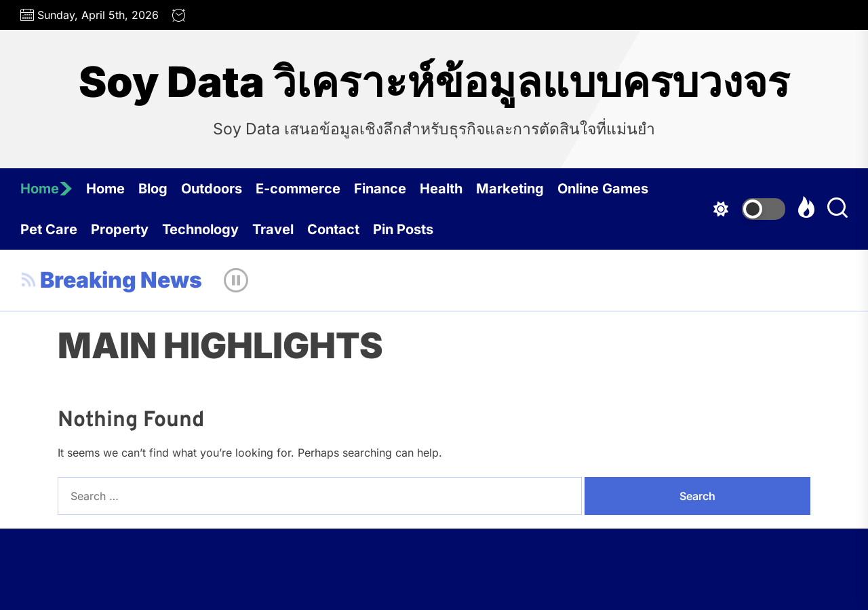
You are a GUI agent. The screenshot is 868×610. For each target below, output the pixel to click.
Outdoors (212, 189)
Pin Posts (403, 229)
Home (46, 189)
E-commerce (298, 189)
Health (441, 189)
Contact (333, 229)
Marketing (510, 189)
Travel (273, 229)
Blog (153, 189)
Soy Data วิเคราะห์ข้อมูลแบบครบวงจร (434, 82)
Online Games (603, 189)
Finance (380, 189)
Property (120, 229)
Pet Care (49, 229)
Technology (200, 229)
